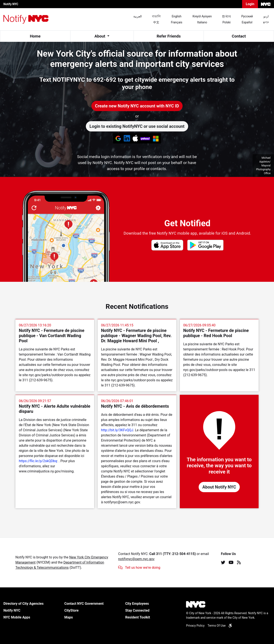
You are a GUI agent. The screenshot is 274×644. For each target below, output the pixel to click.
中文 (156, 22)
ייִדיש (266, 22)
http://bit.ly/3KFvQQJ (117, 430)
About (100, 36)
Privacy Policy (195, 626)
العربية (138, 16)
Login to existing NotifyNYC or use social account (137, 126)
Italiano (202, 22)
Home (35, 36)
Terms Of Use (217, 626)
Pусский (247, 16)
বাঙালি (156, 16)
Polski (226, 22)
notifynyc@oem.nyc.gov (136, 559)
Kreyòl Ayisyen (202, 16)
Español (247, 22)
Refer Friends (169, 36)
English (176, 16)
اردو (266, 16)
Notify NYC (11, 4)
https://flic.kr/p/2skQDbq (38, 461)
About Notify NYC (219, 487)
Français (176, 22)
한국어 (226, 16)
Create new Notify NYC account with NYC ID (137, 106)
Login (250, 4)
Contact (239, 36)
